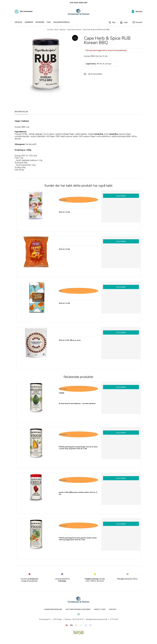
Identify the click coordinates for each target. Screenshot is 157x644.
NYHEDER (40, 22)
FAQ (49, 22)
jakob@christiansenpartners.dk (97, 619)
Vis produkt (121, 196)
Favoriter (139, 22)
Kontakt (113, 609)
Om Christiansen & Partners (78, 609)
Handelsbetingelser (53, 609)
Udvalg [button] (18, 22)
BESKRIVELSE (21, 112)
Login (125, 22)
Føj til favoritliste (93, 74)
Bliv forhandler (26, 11)
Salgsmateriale (62, 22)
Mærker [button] (29, 22)
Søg (114, 22)
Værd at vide (100, 609)
